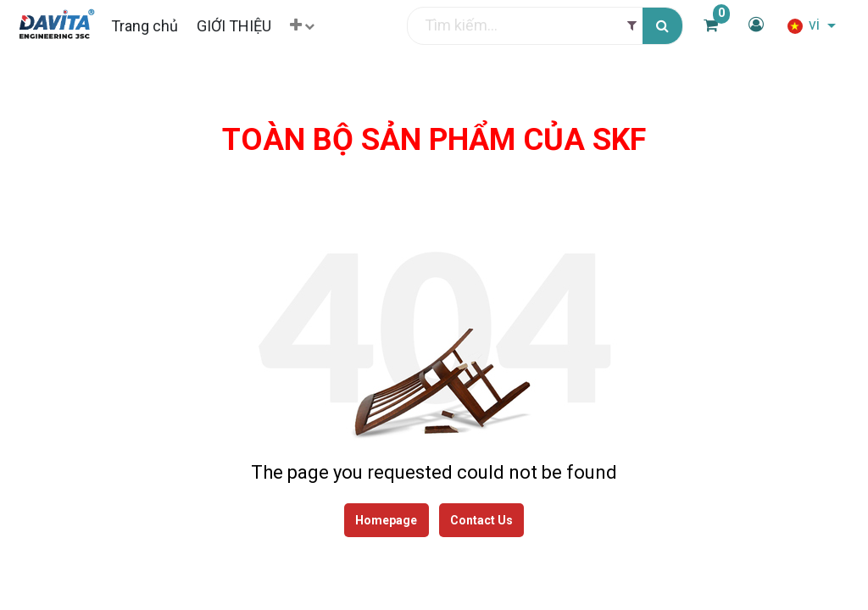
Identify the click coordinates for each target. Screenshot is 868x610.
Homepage (386, 521)
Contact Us (482, 521)
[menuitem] (155, 26)
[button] (313, 26)
